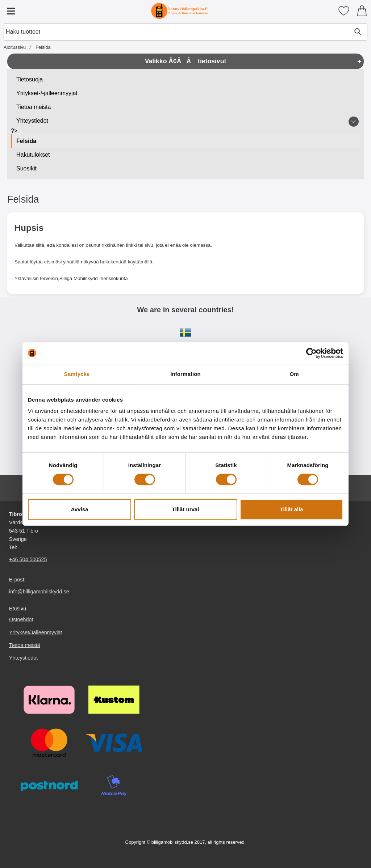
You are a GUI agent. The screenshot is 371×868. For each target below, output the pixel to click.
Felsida (26, 141)
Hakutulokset (33, 155)
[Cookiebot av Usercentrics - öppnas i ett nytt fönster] (311, 353)
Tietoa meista (34, 107)
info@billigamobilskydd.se (39, 592)
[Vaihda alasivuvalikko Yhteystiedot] (354, 122)
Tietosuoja (30, 79)
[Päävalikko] (11, 11)
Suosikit (26, 168)
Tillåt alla (292, 509)
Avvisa (80, 509)
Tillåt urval (186, 509)
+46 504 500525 (28, 559)
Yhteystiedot (32, 121)
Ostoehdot (21, 620)
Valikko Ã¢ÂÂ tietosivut (186, 61)
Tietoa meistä (25, 645)
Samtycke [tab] (77, 374)
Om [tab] (294, 374)
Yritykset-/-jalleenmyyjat (47, 93)
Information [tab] (185, 374)
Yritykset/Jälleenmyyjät (36, 632)
